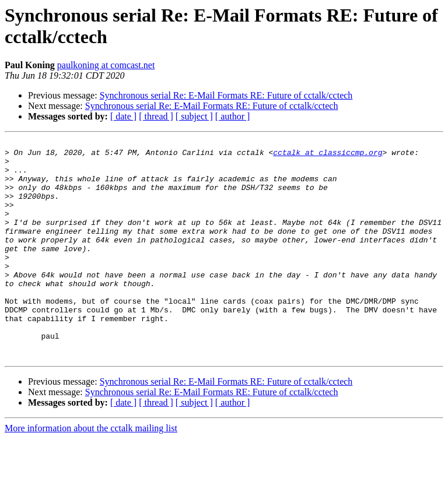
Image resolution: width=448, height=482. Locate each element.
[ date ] (123, 116)
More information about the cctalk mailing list (91, 472)
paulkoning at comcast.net (106, 65)
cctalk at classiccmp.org (328, 156)
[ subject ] (194, 116)
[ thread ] (156, 116)
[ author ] (233, 116)
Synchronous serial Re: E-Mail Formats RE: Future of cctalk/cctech (226, 95)
